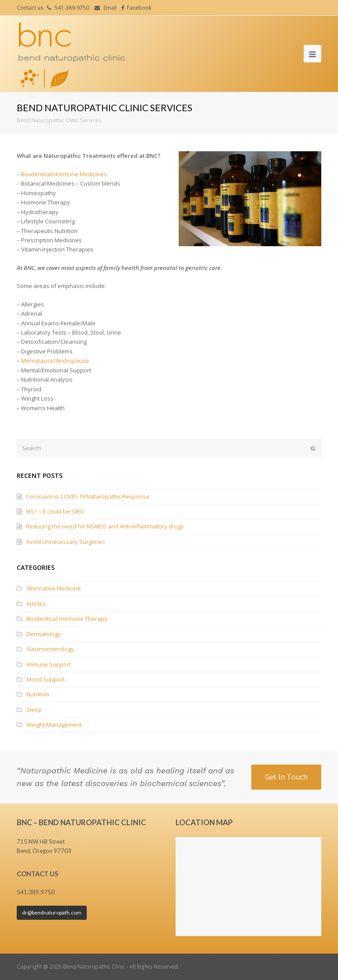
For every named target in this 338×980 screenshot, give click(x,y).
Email (110, 8)
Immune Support (49, 664)
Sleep (34, 710)
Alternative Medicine (54, 588)
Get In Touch (286, 777)
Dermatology (44, 634)
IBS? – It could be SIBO (55, 511)
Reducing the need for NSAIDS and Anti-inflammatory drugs (105, 526)
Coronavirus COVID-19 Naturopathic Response (88, 496)
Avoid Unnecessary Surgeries (66, 542)
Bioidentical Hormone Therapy (67, 619)
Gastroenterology (50, 649)
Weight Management (54, 725)
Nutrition (38, 694)
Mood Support (46, 679)
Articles (36, 604)
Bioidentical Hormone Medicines (64, 174)
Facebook (139, 8)
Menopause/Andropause (55, 361)
